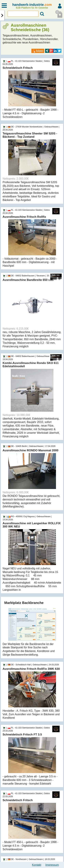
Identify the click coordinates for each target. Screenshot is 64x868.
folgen (38, 51)
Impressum (52, 865)
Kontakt (37, 865)
